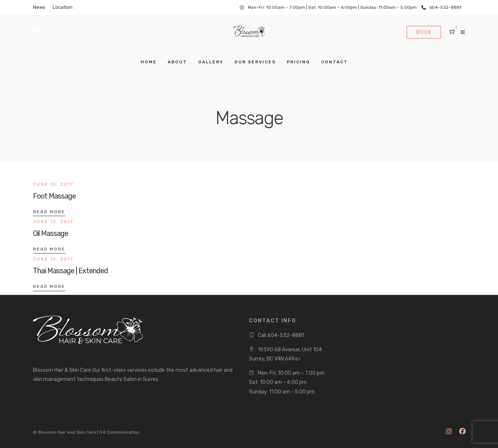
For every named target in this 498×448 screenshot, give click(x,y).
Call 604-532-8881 (281, 335)
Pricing (298, 62)
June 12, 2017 (53, 184)
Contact (335, 62)
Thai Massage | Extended (70, 271)
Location (63, 7)
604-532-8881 (441, 7)
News (39, 7)
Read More (49, 212)
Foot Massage (54, 196)
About (177, 62)
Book (424, 32)
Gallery (211, 62)
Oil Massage (51, 233)
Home (149, 62)
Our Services (255, 62)
